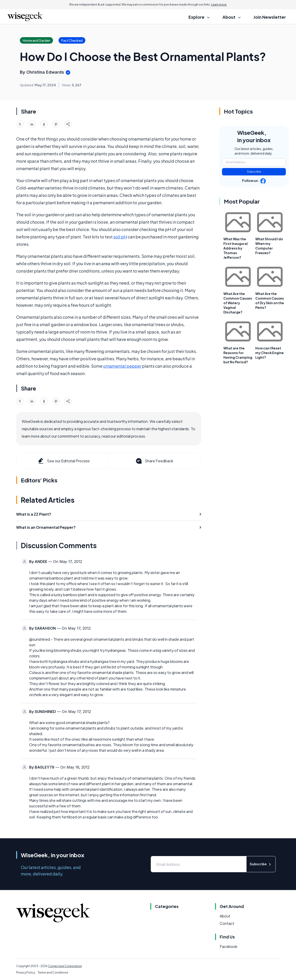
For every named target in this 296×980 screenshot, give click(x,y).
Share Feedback (154, 461)
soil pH (120, 237)
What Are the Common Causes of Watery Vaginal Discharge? (238, 303)
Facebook (228, 946)
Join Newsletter (270, 17)
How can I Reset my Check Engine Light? (270, 353)
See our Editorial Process (63, 461)
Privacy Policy (26, 972)
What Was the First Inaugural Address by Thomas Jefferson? (236, 248)
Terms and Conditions (53, 972)
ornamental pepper (122, 366)
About (225, 916)
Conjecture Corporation (65, 966)
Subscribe (254, 172)
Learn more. (219, 5)
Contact (227, 923)
